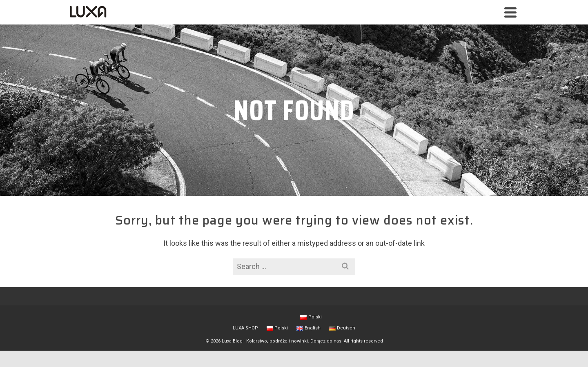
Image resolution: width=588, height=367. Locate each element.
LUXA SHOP (245, 328)
